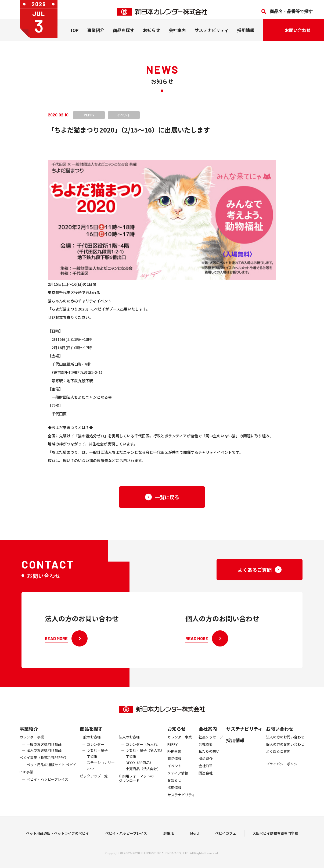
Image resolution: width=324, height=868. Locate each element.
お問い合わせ (280, 733)
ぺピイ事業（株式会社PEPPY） (44, 762)
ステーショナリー (101, 767)
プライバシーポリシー (283, 768)
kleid (91, 773)
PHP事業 (26, 776)
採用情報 (246, 34)
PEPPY (172, 749)
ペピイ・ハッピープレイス (47, 783)
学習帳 (92, 761)
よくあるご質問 (278, 756)
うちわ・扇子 (97, 755)
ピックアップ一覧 (94, 780)
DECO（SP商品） (139, 767)
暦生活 (169, 835)
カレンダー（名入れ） (143, 749)
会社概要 (206, 749)
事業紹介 (96, 34)
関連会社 (206, 778)
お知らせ (152, 34)
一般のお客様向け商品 (44, 749)
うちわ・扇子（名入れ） (145, 755)
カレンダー (96, 749)
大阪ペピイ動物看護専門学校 (275, 835)
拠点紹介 (206, 763)
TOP (74, 34)
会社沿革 (206, 770)
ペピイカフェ (226, 835)
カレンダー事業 (32, 741)
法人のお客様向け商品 (44, 755)
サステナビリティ (212, 34)
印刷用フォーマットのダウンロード (136, 783)
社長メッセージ (211, 741)
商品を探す (91, 733)
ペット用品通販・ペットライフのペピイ (57, 835)
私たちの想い (209, 756)
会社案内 (177, 34)
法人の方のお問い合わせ (285, 741)
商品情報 (174, 763)
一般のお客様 (90, 741)
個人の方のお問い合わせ (285, 749)
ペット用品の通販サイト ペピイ (51, 769)
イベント (174, 770)
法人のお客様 (129, 741)
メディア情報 (178, 778)
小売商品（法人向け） (143, 773)
